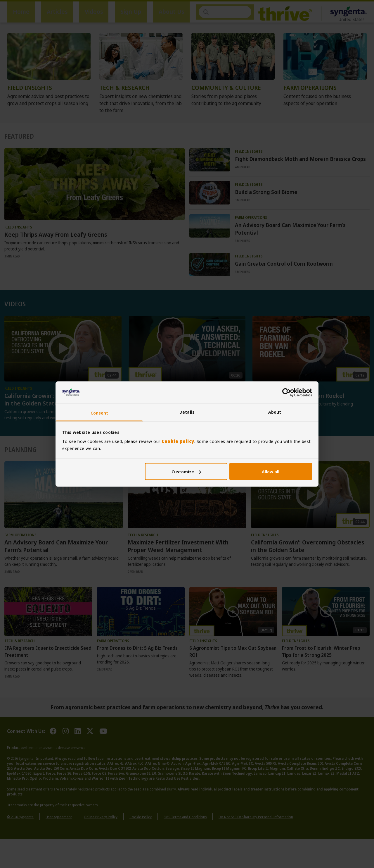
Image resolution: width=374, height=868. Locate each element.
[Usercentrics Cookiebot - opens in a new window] (286, 392)
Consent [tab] (99, 413)
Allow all (271, 471)
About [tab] (275, 412)
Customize (186, 471)
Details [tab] (187, 412)
